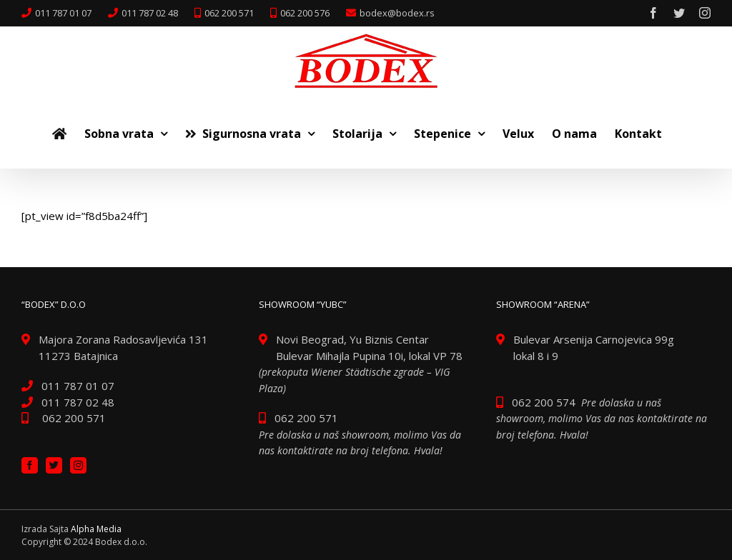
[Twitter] (54, 465)
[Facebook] (30, 465)
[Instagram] (78, 465)
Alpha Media (96, 529)
